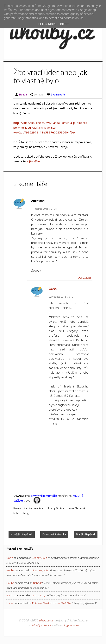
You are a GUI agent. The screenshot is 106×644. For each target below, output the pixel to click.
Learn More (47, 24)
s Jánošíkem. (35, 161)
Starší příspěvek (86, 534)
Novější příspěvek (22, 534)
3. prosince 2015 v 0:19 (61, 297)
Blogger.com (70, 625)
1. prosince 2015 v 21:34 (44, 209)
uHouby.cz (46, 620)
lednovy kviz (39, 558)
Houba (10, 570)
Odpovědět (85, 278)
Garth (53, 289)
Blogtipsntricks (41, 625)
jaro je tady (39, 595)
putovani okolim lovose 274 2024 (51, 603)
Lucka (10, 603)
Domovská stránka (54, 534)
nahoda (38, 583)
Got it (65, 24)
